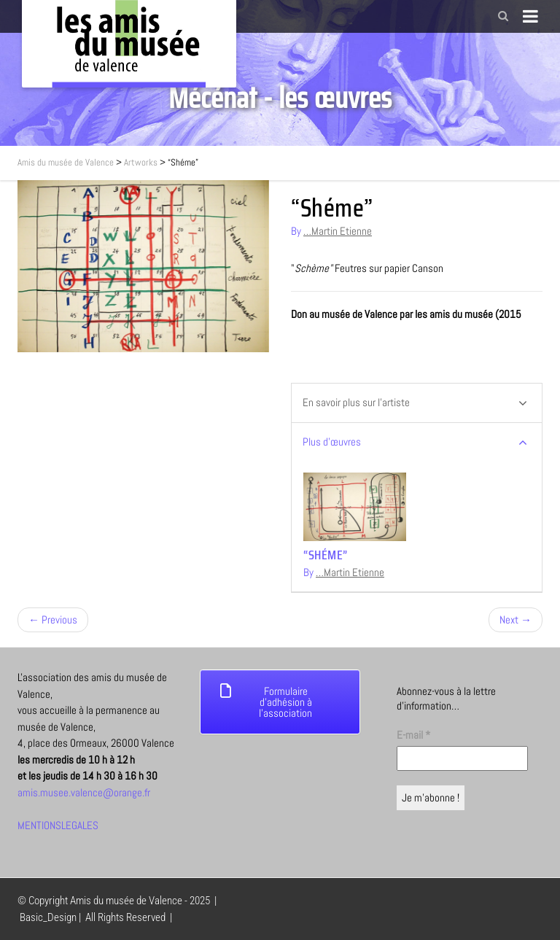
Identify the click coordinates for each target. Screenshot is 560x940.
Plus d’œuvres (415, 442)
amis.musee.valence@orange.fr (84, 792)
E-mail (413, 735)
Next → (516, 619)
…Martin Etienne (338, 231)
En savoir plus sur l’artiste (415, 403)
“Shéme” (326, 555)
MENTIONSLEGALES (58, 825)
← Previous (53, 619)
